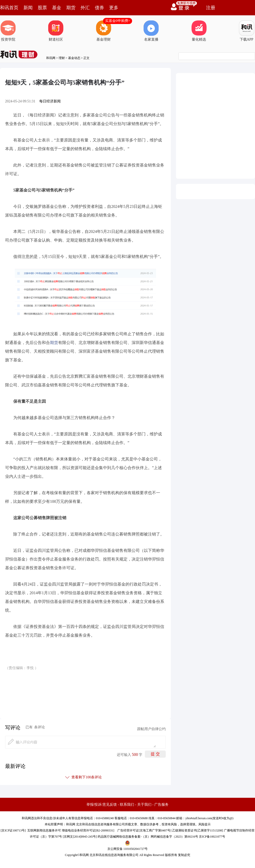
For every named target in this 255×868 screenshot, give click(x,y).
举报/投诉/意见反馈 (102, 805)
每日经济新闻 (50, 101)
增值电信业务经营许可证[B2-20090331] (88, 830)
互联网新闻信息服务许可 (44, 830)
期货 (71, 8)
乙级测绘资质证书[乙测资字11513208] (198, 830)
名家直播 (151, 31)
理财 (62, 58)
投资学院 (8, 31)
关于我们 (144, 805)
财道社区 (56, 31)
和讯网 (51, 58)
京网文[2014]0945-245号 (80, 837)
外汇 (85, 8)
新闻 (28, 8)
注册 (211, 8)
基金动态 (74, 58)
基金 (57, 8)
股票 (42, 8)
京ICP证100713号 (13, 830)
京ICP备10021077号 (212, 837)
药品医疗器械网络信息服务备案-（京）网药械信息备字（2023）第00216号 (148, 837)
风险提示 (205, 824)
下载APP (247, 31)
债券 (99, 8)
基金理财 (104, 31)
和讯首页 (9, 8)
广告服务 (161, 805)
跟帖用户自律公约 (151, 729)
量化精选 (199, 31)
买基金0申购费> (118, 21)
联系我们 (127, 805)
